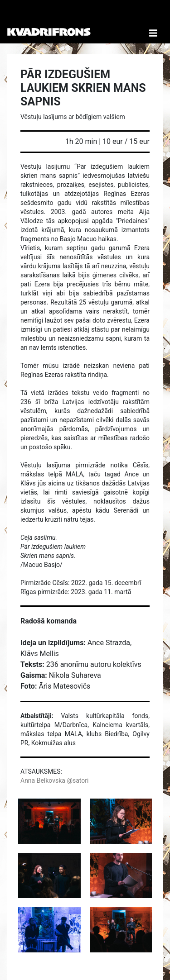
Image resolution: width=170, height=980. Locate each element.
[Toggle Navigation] (153, 22)
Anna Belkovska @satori (54, 780)
